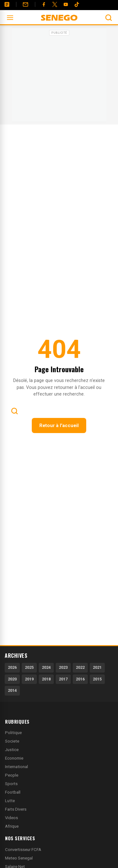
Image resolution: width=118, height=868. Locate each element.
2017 (63, 679)
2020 (12, 679)
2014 (12, 690)
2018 (46, 679)
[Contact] (25, 4)
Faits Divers (16, 809)
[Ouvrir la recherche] (109, 18)
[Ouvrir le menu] (10, 18)
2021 (97, 667)
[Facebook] (44, 4)
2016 (80, 679)
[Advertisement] (59, 77)
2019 (29, 679)
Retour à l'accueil (59, 425)
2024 (46, 667)
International (17, 767)
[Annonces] (7, 4)
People (12, 775)
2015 (97, 679)
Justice (12, 750)
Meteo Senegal (19, 858)
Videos (11, 818)
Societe (12, 741)
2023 (63, 667)
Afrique (12, 826)
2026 (12, 667)
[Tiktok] (77, 4)
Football (13, 792)
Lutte (10, 801)
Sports (11, 784)
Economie (14, 758)
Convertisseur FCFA (23, 850)
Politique (13, 733)
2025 (29, 667)
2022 (80, 667)
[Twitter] (55, 4)
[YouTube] (66, 4)
